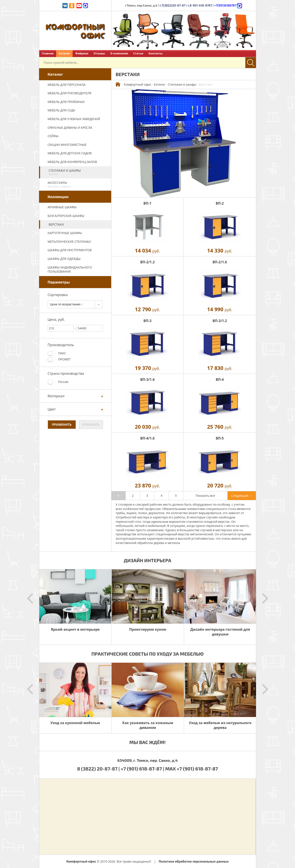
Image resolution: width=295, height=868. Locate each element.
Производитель (61, 345)
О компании (119, 53)
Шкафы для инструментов (70, 250)
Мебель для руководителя (70, 93)
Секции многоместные (67, 145)
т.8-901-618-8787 (200, 5)
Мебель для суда (61, 110)
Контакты (156, 53)
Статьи (138, 53)
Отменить (91, 424)
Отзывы (99, 53)
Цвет (52, 409)
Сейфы (53, 136)
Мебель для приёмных (66, 102)
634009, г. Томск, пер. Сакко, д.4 (147, 760)
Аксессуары (77, 184)
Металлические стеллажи (69, 242)
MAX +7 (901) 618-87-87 (192, 769)
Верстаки (56, 224)
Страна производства (66, 373)
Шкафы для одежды (64, 259)
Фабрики (82, 53)
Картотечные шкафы (65, 233)
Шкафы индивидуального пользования (70, 270)
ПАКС (57, 353)
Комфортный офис (138, 84)
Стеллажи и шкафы (78, 172)
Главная (48, 53)
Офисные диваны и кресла (70, 128)
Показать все (205, 496)
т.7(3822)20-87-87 (173, 5)
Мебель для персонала (67, 85)
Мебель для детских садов (70, 153)
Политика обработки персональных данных (194, 861)
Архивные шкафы (62, 207)
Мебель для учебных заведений (74, 119)
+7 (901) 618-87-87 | (142, 769)
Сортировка (58, 295)
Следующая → (242, 496)
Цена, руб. (56, 319)
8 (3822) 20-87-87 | (99, 769)
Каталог (64, 53)
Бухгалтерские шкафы (66, 216)
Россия (58, 382)
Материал (56, 396)
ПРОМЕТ (59, 360)
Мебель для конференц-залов (72, 162)
